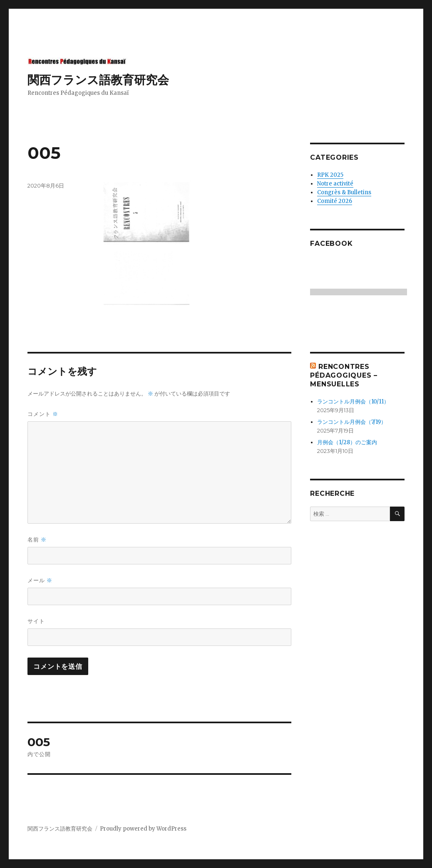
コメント (43, 414)
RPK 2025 (330, 175)
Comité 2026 (335, 201)
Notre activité (335, 184)
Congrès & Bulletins (344, 192)
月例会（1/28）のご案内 (347, 442)
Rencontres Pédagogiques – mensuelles (344, 375)
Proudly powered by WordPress (143, 829)
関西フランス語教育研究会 (98, 80)
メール (40, 580)
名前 (37, 540)
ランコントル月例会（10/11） (353, 402)
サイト (36, 621)
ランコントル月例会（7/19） (352, 422)
